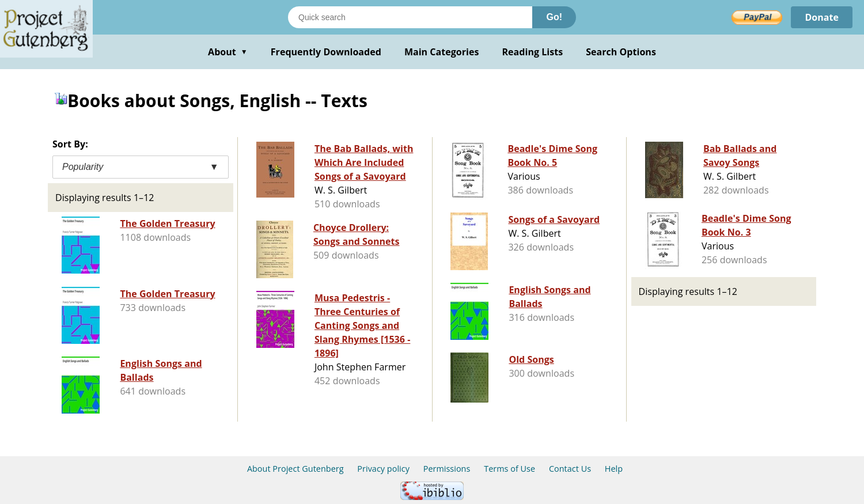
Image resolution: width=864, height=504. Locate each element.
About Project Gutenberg (295, 469)
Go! (554, 17)
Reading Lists (533, 52)
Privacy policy (383, 469)
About (228, 52)
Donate (822, 17)
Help (614, 469)
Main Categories (442, 52)
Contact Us (570, 469)
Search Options (621, 52)
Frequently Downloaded (326, 52)
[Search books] (410, 17)
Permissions (447, 469)
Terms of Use (509, 469)
